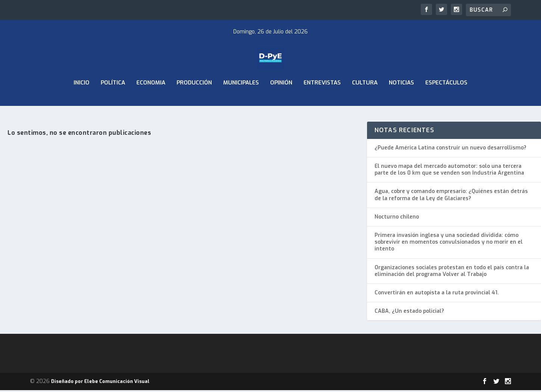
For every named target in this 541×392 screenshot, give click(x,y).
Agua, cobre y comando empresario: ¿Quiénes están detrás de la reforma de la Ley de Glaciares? (451, 197)
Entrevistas (322, 101)
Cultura (365, 101)
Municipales (241, 101)
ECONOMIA (151, 101)
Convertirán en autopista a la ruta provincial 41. (437, 295)
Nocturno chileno (397, 219)
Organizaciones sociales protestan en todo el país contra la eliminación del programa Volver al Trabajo (452, 272)
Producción (194, 101)
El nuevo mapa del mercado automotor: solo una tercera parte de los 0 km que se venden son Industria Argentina (449, 171)
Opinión (281, 101)
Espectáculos (446, 101)
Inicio (82, 101)
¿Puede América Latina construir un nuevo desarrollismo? (450, 150)
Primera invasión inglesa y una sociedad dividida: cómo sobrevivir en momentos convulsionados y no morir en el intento (449, 244)
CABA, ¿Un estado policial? (409, 313)
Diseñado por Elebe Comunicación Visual (100, 383)
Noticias (401, 101)
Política (113, 101)
